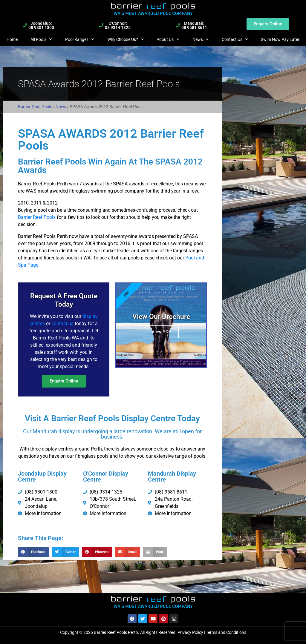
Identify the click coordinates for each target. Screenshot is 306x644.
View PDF (161, 331)
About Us (168, 39)
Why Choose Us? (126, 39)
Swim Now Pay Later (280, 39)
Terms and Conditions (226, 632)
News (201, 39)
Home (12, 39)
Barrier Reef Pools (35, 107)
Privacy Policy (190, 632)
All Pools (41, 39)
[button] (33, 551)
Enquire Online (64, 380)
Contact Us (235, 39)
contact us (62, 323)
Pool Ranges (80, 39)
